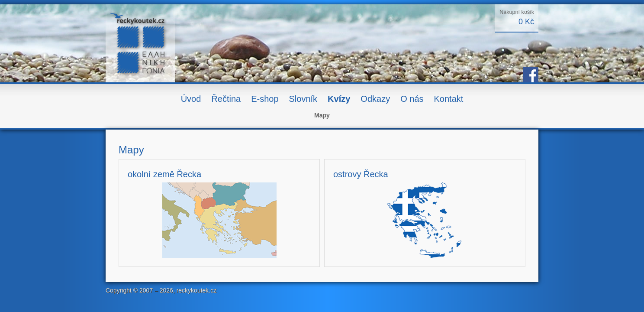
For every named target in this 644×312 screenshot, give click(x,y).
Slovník (303, 99)
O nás (412, 99)
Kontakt (449, 99)
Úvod (191, 99)
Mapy (322, 115)
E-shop (265, 99)
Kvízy (339, 99)
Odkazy (375, 99)
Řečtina (226, 99)
